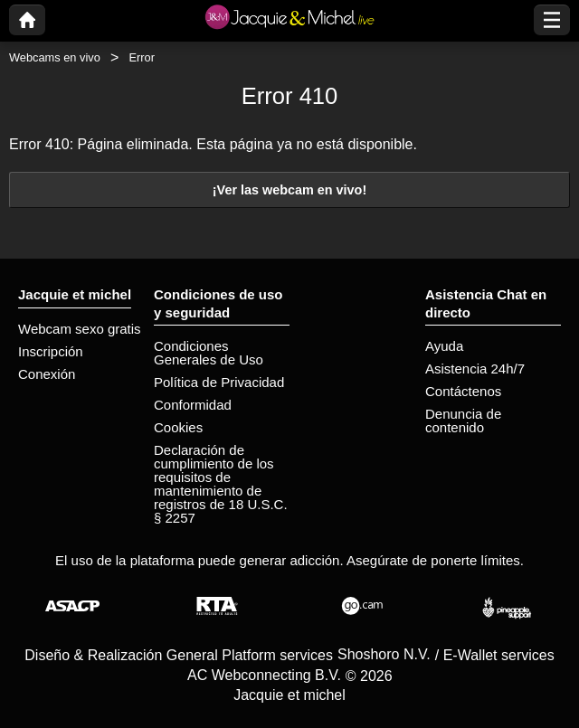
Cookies (178, 427)
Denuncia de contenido (463, 421)
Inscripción (51, 351)
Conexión (47, 374)
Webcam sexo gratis (80, 329)
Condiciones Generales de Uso (209, 353)
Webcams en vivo (55, 57)
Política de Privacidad (219, 382)
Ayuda (444, 346)
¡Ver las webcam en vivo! (289, 190)
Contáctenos (463, 391)
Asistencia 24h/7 (475, 369)
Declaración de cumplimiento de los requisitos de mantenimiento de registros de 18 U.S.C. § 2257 (221, 484)
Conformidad (193, 405)
